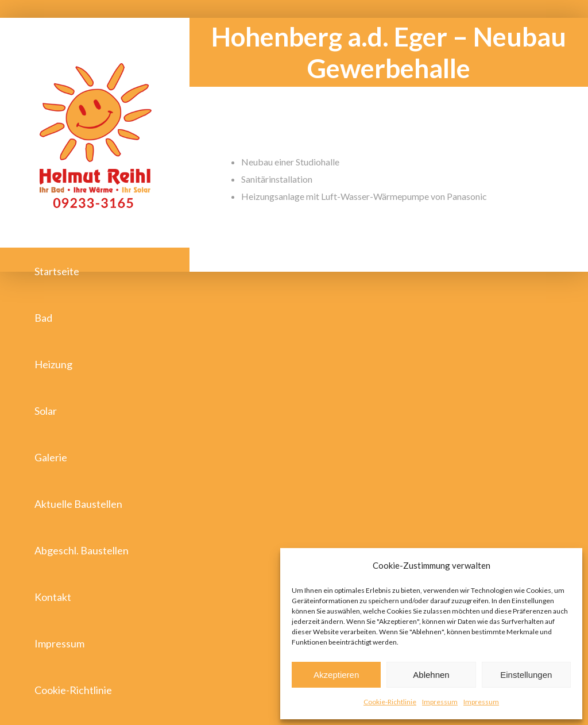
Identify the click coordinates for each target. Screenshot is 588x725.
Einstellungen (526, 675)
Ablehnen (431, 675)
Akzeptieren (336, 675)
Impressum (440, 702)
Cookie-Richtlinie (390, 702)
